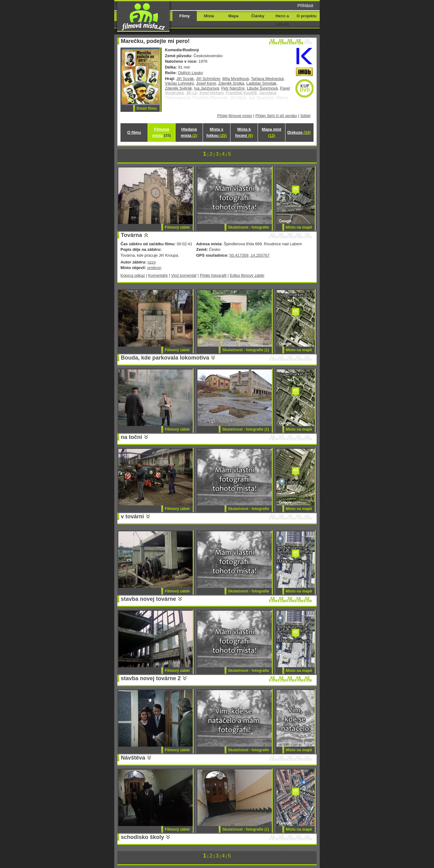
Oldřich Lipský (190, 73)
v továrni (132, 516)
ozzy (152, 262)
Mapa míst (271, 132)
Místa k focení (244, 132)
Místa (209, 16)
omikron (154, 268)
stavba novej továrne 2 (151, 678)
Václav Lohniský (179, 83)
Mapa (233, 16)
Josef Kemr (206, 83)
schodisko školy (142, 837)
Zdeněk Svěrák (178, 88)
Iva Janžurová (206, 88)
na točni (131, 437)
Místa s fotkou (217, 132)
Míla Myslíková (236, 79)
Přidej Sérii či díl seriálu (276, 116)
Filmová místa (162, 132)
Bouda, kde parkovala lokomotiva (165, 358)
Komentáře (158, 275)
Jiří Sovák (185, 79)
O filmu (134, 132)
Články (258, 16)
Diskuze (299, 132)
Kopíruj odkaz (133, 275)
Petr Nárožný (233, 88)
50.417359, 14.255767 (250, 255)
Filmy (185, 16)
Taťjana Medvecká (267, 79)
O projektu (307, 16)
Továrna (131, 235)
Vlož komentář (184, 275)
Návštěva (133, 758)
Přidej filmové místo (235, 116)
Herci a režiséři (282, 20)
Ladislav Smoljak (261, 83)
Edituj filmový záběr (247, 275)
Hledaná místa (189, 132)
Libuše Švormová (262, 88)
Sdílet (305, 116)
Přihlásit (305, 6)
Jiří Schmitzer (208, 79)
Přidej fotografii (213, 275)
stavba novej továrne (148, 599)
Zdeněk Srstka (231, 83)
